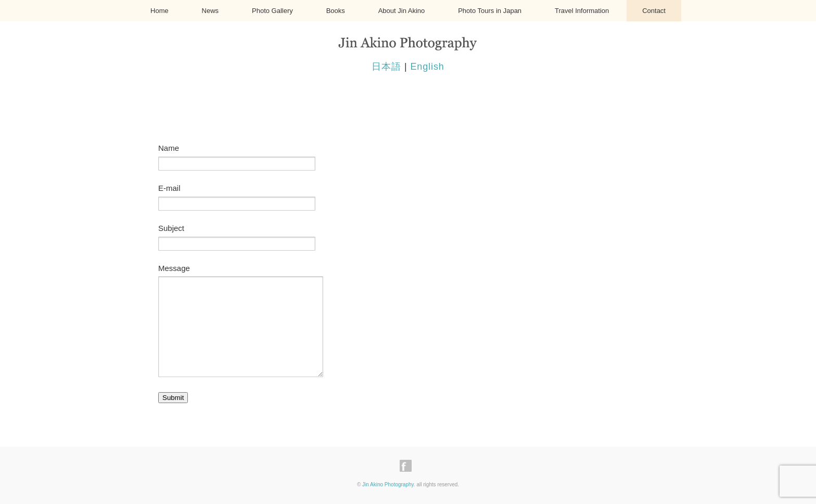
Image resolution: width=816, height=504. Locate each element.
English (427, 67)
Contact (654, 11)
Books (336, 11)
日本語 (386, 67)
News (211, 11)
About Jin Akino (402, 11)
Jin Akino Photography (388, 484)
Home (160, 11)
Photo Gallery (272, 11)
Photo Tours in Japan (490, 11)
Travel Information (582, 11)
